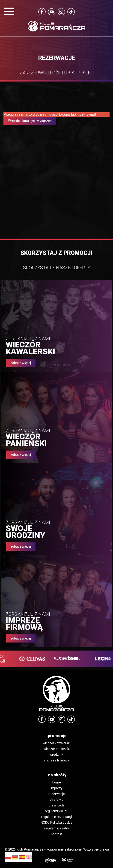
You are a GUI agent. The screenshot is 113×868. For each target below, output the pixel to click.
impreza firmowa (57, 760)
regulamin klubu (57, 811)
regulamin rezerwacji (57, 817)
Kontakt (57, 834)
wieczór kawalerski (56, 743)
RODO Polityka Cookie (57, 823)
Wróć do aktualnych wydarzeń (30, 121)
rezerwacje (57, 794)
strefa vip (56, 800)
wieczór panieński (57, 749)
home (57, 782)
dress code (57, 805)
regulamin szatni (56, 828)
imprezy (56, 788)
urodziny (57, 755)
